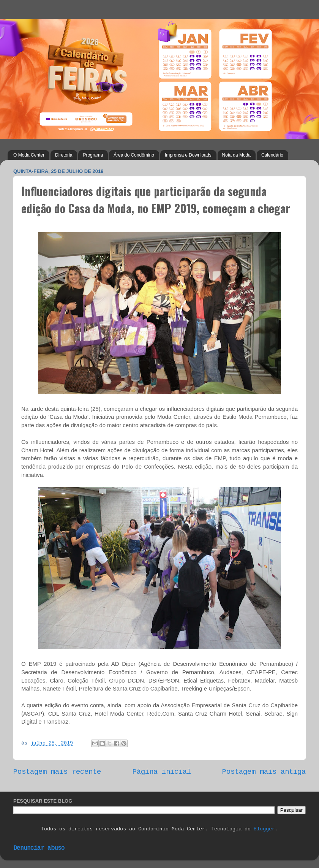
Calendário (272, 155)
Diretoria (64, 155)
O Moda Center (29, 155)
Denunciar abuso (39, 848)
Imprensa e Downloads (188, 155)
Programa (93, 155)
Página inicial (162, 772)
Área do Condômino (134, 155)
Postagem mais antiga (264, 772)
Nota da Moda (236, 155)
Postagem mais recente (57, 772)
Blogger (264, 829)
